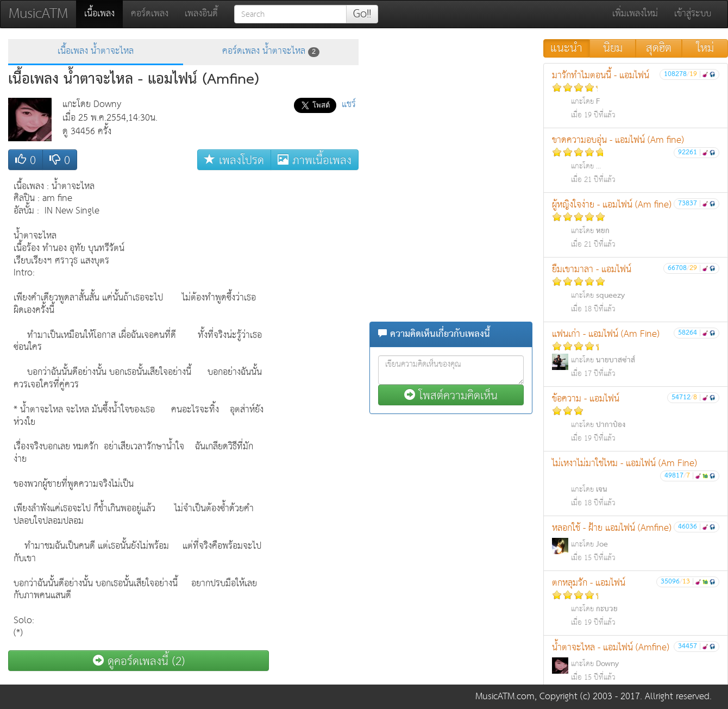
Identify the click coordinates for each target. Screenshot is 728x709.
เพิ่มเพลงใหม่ (635, 14)
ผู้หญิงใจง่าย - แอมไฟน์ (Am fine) (636, 224)
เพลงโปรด (234, 160)
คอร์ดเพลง (150, 14)
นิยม (613, 48)
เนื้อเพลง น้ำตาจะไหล (96, 51)
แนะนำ (566, 48)
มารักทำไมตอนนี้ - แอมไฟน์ (636, 95)
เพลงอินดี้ (201, 14)
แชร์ (349, 105)
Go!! (362, 14)
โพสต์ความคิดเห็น (451, 395)
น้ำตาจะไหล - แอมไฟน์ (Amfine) (636, 662)
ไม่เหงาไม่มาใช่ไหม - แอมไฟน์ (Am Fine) (636, 483)
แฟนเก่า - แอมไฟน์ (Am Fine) (636, 353)
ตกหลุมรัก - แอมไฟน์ (636, 602)
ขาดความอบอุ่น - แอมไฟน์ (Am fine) (636, 159)
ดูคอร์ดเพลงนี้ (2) (139, 661)
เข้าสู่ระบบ (693, 14)
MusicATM (38, 14)
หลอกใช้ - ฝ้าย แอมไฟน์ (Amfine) (636, 542)
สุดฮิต (659, 48)
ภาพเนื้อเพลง (315, 160)
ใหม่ (705, 48)
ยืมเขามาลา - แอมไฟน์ (636, 289)
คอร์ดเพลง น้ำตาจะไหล (271, 51)
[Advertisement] (315, 338)
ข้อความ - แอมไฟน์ (636, 418)
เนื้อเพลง (103, 14)
